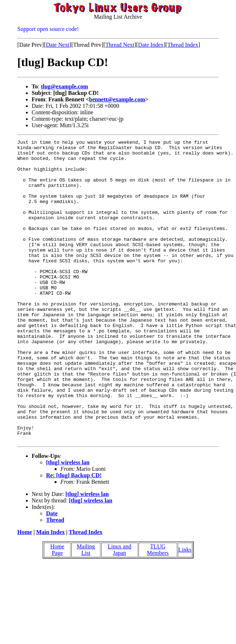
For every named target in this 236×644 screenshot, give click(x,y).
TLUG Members (158, 610)
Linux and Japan (120, 610)
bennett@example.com (117, 99)
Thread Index (183, 45)
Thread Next (120, 45)
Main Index (50, 592)
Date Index (151, 45)
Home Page (57, 610)
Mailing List (86, 610)
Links (185, 610)
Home (25, 592)
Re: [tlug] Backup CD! (74, 536)
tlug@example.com (65, 86)
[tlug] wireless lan (68, 523)
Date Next (58, 45)
